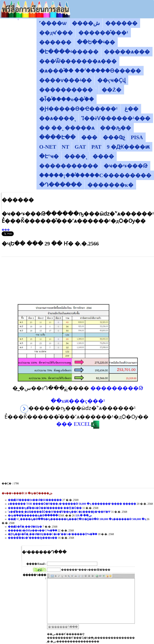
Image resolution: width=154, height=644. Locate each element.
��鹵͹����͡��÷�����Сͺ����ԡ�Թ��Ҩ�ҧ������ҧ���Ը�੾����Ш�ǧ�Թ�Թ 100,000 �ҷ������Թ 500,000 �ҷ (77, 519)
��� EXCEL (78, 424)
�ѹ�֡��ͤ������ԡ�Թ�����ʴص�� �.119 (50, 515)
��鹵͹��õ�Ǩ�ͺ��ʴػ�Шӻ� (25, 527)
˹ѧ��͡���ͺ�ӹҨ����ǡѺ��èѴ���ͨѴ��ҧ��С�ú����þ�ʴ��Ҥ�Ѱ (59, 512)
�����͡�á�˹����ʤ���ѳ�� (33, 538)
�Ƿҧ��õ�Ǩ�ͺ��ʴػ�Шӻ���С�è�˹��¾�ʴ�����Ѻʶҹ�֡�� (52, 534)
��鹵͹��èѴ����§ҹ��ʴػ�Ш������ (35, 500)
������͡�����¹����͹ (18, 20)
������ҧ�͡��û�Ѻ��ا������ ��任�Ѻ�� (45, 508)
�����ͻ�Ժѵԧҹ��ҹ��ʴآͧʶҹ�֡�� (32, 530)
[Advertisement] (78, 280)
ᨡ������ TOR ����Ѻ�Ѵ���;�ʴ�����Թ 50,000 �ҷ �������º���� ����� (72, 504)
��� (6, 230)
